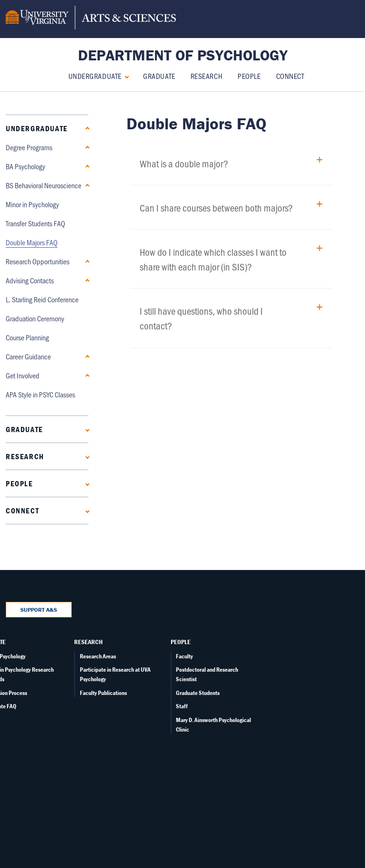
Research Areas (98, 656)
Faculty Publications (103, 693)
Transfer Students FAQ (35, 223)
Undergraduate (95, 76)
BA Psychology (25, 166)
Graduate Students (198, 693)
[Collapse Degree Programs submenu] (85, 147)
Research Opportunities (38, 261)
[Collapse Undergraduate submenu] (125, 76)
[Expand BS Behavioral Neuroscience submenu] (85, 185)
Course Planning (27, 337)
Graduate (159, 76)
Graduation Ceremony (35, 318)
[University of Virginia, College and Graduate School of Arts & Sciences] (91, 19)
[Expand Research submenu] (85, 456)
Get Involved (23, 375)
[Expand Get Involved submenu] (85, 375)
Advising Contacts (30, 280)
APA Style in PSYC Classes (40, 394)
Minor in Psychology (32, 204)
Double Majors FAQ (32, 242)
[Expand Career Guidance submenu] (85, 356)
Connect (290, 76)
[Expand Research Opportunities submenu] (85, 261)
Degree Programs (29, 147)
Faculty (184, 656)
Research (207, 76)
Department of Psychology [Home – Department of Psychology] (183, 55)
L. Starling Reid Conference (42, 299)
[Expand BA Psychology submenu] (85, 166)
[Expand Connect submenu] (85, 510)
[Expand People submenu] (85, 483)
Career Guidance (28, 356)
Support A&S (39, 610)
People (249, 76)
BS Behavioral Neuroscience (43, 185)
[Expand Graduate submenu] (85, 429)
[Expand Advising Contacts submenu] (85, 280)
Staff (182, 706)
